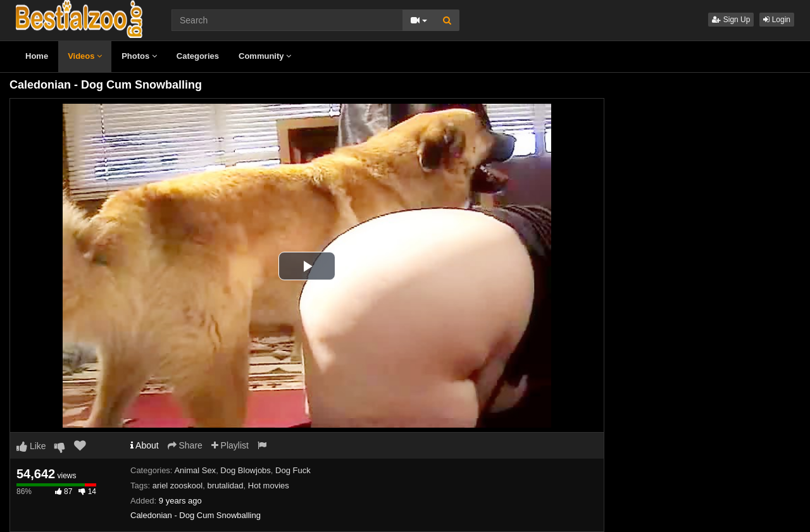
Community (265, 56)
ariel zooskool (178, 486)
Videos (85, 56)
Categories (198, 56)
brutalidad (225, 486)
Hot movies (269, 486)
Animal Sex (195, 470)
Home (37, 56)
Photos (139, 56)
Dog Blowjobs (246, 470)
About (145, 445)
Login (777, 20)
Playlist (230, 445)
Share (185, 445)
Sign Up (731, 20)
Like (31, 446)
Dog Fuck (293, 470)
